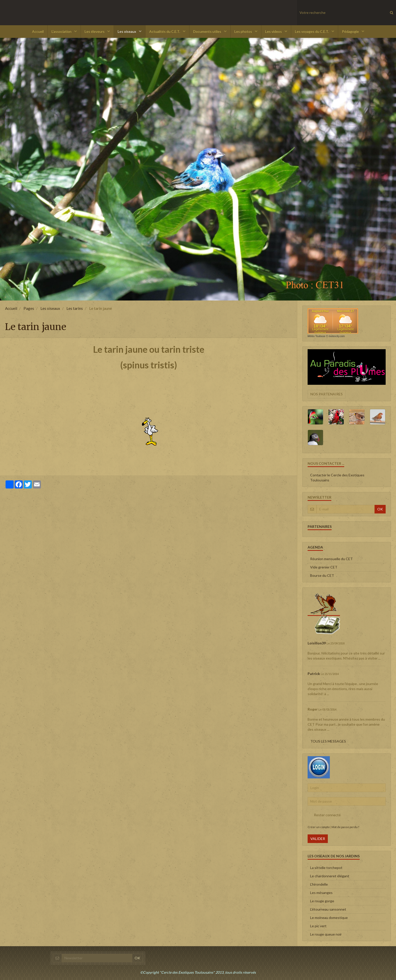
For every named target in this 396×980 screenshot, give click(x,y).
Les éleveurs (95, 31)
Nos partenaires (327, 394)
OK (380, 509)
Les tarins (75, 308)
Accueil (38, 31)
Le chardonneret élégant (330, 876)
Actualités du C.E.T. (165, 31)
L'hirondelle (319, 884)
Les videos (274, 31)
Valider (318, 839)
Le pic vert (318, 926)
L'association (62, 31)
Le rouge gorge (322, 901)
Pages (29, 308)
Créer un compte (319, 827)
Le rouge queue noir (326, 934)
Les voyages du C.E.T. (312, 31)
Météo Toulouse (316, 336)
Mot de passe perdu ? (345, 827)
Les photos (244, 31)
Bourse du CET (322, 575)
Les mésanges (321, 893)
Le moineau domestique (329, 918)
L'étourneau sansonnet (328, 909)
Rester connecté (324, 815)
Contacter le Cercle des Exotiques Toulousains (337, 478)
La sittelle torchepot (326, 868)
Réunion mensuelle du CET (331, 559)
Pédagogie (351, 31)
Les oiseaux (127, 31)
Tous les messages (328, 741)
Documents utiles (208, 31)
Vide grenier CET (324, 567)
